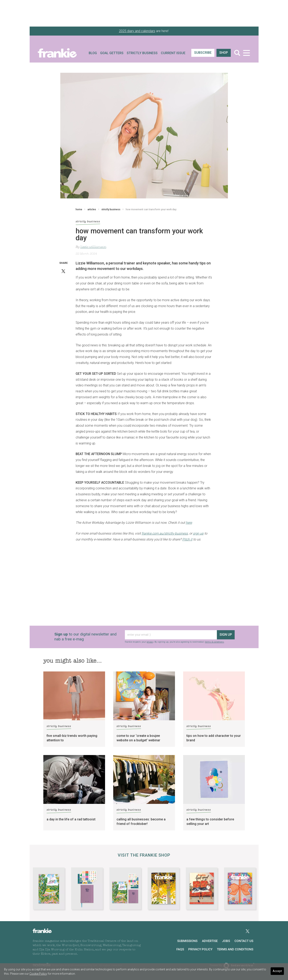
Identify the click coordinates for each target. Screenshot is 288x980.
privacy (150, 642)
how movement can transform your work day (151, 209)
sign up (226, 635)
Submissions (187, 941)
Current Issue (173, 53)
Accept (277, 971)
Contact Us (244, 941)
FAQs (180, 949)
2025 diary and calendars (137, 31)
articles (92, 209)
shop (224, 53)
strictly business (111, 209)
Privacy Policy (200, 949)
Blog (93, 53)
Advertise (210, 941)
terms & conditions (215, 642)
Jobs (226, 941)
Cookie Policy (38, 974)
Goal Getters (112, 53)
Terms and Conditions (235, 949)
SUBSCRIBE (203, 53)
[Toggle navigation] (247, 53)
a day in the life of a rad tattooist (71, 819)
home (79, 209)
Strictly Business (142, 53)
